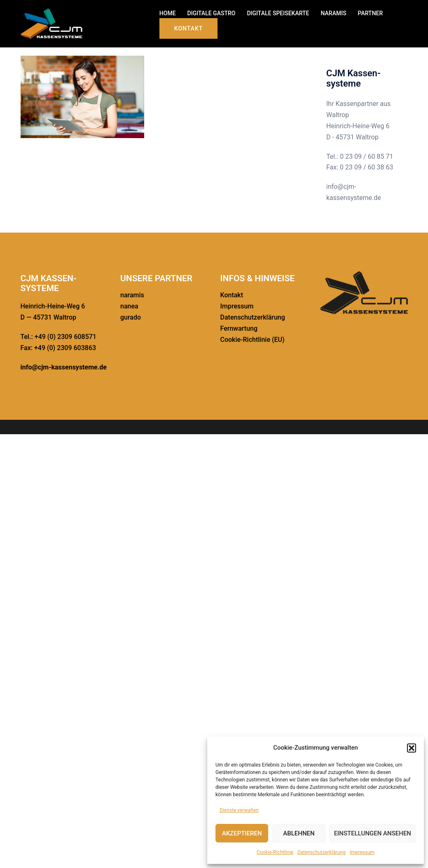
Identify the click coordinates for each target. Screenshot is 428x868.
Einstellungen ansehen (373, 833)
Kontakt (189, 28)
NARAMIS (333, 13)
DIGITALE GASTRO (212, 13)
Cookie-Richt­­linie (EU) (253, 340)
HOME (168, 13)
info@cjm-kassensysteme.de (64, 367)
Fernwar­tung (239, 328)
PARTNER (371, 13)
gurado (131, 317)
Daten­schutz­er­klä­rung (322, 852)
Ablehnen (299, 833)
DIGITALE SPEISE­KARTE (278, 13)
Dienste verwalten (239, 810)
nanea (129, 306)
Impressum (362, 852)
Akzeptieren (242, 833)
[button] (412, 748)
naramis (132, 295)
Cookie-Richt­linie (275, 852)
